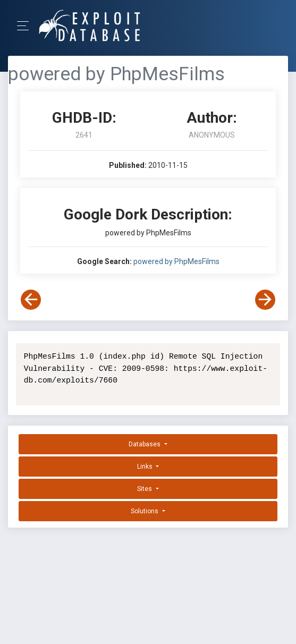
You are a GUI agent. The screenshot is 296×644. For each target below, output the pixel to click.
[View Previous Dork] (31, 300)
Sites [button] (145, 489)
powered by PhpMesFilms (176, 261)
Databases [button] (145, 444)
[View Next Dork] (265, 300)
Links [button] (146, 467)
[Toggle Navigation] (26, 26)
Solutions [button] (145, 511)
